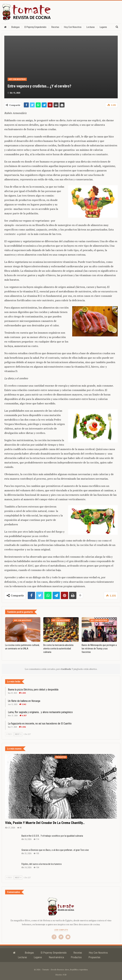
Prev (9, 734)
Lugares (38, 957)
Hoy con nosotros (73, 27)
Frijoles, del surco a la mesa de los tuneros (42, 864)
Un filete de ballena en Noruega (24, 701)
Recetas (55, 27)
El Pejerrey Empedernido (35, 27)
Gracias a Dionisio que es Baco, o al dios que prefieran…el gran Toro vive (55, 850)
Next (18, 734)
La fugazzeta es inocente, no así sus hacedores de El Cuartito (40, 724)
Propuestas (94, 957)
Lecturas (91, 27)
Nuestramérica (56, 957)
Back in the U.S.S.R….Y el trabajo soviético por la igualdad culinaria (52, 836)
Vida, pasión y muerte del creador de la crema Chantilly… (45, 823)
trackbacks (67, 669)
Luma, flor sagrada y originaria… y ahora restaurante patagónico (40, 712)
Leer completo (61, 930)
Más (102, 27)
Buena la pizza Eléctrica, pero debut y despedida (33, 690)
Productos (61, 757)
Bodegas (16, 27)
